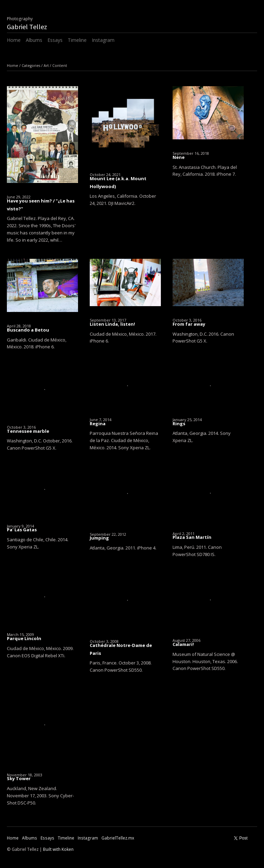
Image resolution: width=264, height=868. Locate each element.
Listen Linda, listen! (112, 324)
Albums (34, 40)
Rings (179, 424)
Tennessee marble (28, 431)
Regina (98, 424)
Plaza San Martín (192, 537)
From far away (189, 324)
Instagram (103, 40)
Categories (31, 66)
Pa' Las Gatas (22, 530)
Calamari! (183, 644)
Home (14, 40)
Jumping (99, 538)
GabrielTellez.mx (118, 838)
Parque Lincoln (24, 638)
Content (60, 66)
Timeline (77, 40)
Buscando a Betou (28, 330)
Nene (179, 157)
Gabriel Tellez (27, 27)
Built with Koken (58, 849)
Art (46, 66)
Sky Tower (19, 778)
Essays (55, 40)
